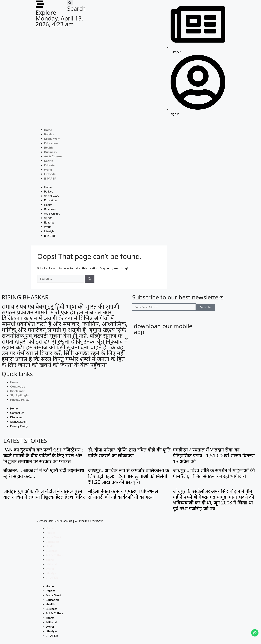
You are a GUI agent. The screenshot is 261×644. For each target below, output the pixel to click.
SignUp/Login (19, 395)
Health (48, 148)
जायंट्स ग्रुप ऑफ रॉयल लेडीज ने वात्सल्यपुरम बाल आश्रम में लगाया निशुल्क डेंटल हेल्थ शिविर (44, 494)
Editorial (50, 165)
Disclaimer (17, 391)
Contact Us (18, 387)
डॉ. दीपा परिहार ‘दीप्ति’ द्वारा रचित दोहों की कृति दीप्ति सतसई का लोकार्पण (129, 452)
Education (51, 143)
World (48, 170)
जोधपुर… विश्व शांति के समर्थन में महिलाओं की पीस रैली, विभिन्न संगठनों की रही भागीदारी (214, 473)
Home (48, 130)
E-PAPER (50, 179)
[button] (70, 3)
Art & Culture (53, 156)
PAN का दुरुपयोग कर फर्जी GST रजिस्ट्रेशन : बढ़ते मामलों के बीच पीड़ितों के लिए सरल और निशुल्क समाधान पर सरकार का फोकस (43, 455)
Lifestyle (50, 174)
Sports (49, 161)
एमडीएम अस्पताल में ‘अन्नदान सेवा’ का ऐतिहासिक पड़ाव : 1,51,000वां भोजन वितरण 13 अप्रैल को (214, 455)
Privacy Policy (20, 400)
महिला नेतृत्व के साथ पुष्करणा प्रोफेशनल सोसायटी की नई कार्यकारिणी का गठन (123, 494)
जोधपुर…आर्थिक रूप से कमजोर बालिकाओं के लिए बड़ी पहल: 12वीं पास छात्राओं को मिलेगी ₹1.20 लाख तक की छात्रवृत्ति (129, 476)
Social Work (52, 139)
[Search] (90, 279)
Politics (49, 134)
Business (50, 152)
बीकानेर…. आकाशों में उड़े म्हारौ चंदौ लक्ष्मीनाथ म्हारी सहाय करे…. (44, 473)
